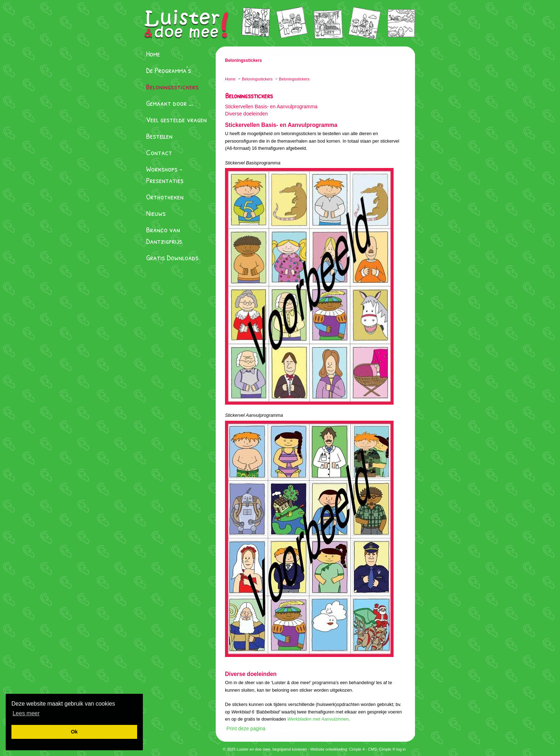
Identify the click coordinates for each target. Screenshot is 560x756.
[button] (26, 713)
